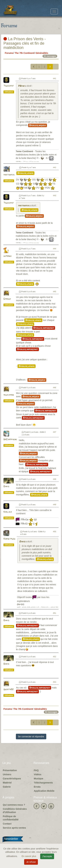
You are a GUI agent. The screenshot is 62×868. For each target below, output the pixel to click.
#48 (54, 479)
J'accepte (47, 856)
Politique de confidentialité (11, 818)
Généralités (42, 53)
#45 (54, 292)
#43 (54, 195)
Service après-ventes (14, 828)
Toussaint (9, 86)
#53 (54, 682)
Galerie (7, 787)
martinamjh (9, 175)
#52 (54, 657)
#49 (54, 505)
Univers (7, 774)
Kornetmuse (9, 539)
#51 (54, 613)
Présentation (10, 770)
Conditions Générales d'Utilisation (15, 811)
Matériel (7, 783)
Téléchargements (43, 783)
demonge (8, 256)
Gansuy (7, 299)
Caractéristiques (12, 779)
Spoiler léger (25, 173)
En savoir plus (29, 856)
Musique (39, 779)
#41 (54, 78)
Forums (9, 53)
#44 (54, 249)
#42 (54, 167)
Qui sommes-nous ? (14, 805)
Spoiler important (44, 328)
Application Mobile (44, 791)
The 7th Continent (24, 53)
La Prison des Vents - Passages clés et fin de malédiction (25, 43)
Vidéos (38, 774)
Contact (7, 824)
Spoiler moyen (38, 125)
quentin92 (8, 689)
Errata (37, 787)
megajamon (9, 395)
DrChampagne (10, 439)
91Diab (21, 86)
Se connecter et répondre (31, 737)
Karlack (8, 512)
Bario (6, 487)
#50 (54, 532)
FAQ (36, 770)
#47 (54, 432)
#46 (54, 388)
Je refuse (31, 862)
